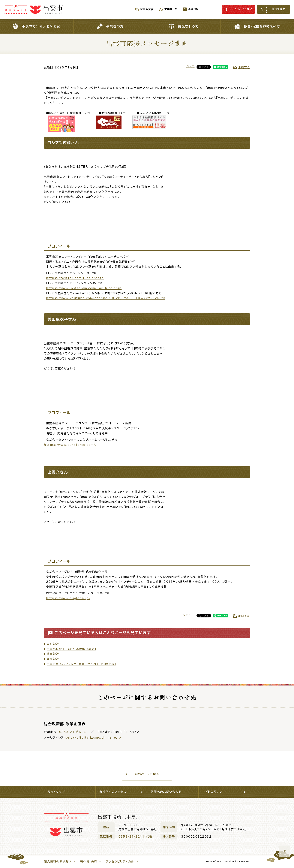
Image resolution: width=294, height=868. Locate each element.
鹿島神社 (53, 659)
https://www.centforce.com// (70, 445)
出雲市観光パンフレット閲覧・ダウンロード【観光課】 (81, 664)
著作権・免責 (89, 862)
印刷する (244, 67)
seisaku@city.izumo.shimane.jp (93, 738)
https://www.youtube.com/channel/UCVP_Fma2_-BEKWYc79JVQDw (106, 298)
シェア (190, 66)
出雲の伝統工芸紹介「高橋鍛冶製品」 (72, 649)
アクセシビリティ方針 (120, 862)
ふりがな (186, 9)
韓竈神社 (53, 654)
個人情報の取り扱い (58, 862)
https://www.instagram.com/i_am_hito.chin (84, 288)
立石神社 (53, 644)
